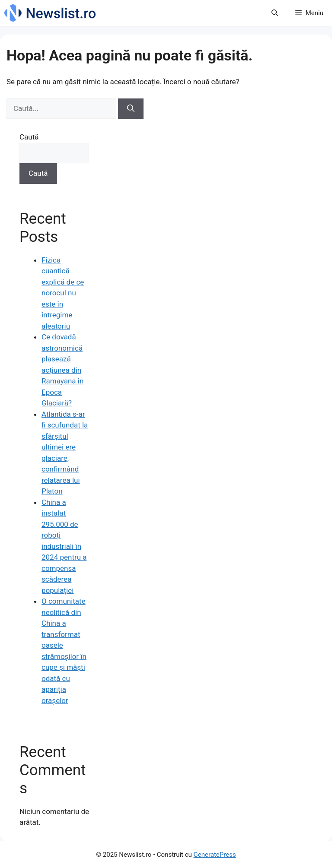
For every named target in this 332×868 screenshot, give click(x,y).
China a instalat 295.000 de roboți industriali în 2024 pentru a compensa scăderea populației (64, 546)
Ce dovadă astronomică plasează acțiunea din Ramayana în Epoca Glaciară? (62, 370)
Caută (29, 137)
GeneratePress (215, 855)
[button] (275, 13)
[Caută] (131, 109)
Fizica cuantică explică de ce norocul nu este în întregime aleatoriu (63, 293)
